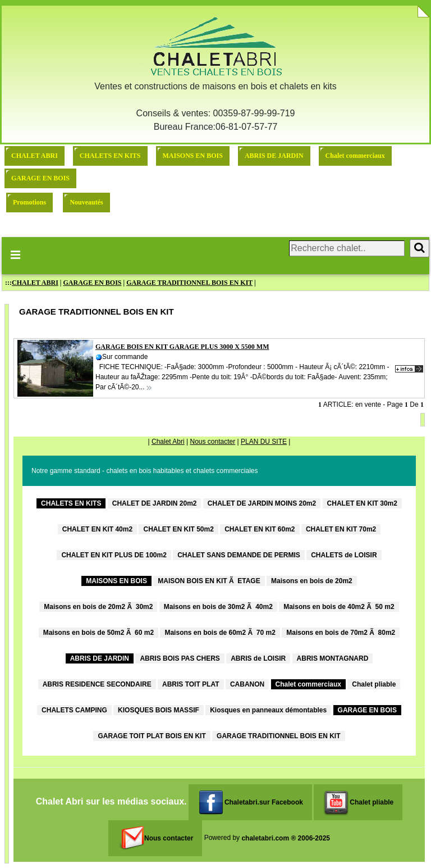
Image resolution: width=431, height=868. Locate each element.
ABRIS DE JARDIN (274, 156)
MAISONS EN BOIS (193, 156)
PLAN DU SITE (264, 442)
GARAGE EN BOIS (40, 178)
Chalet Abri (168, 442)
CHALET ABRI (35, 156)
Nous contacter (212, 442)
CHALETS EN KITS (110, 156)
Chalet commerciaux (355, 156)
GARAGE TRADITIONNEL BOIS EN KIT (189, 283)
